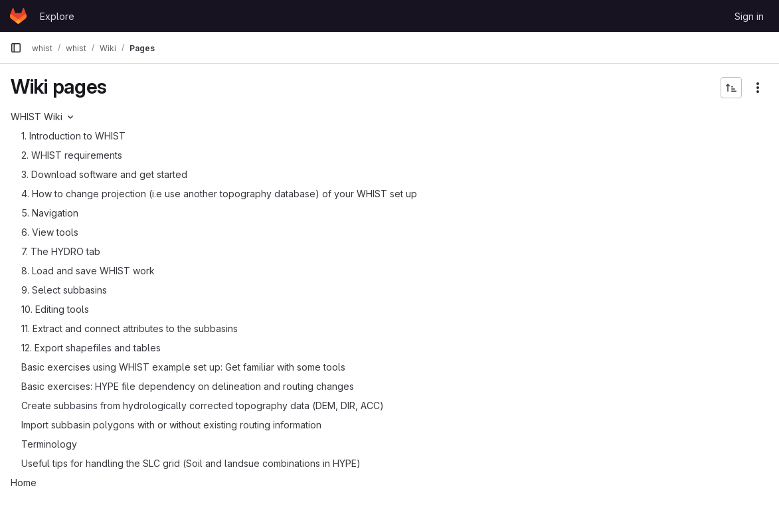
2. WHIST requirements (72, 155)
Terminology (49, 444)
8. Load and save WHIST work (88, 271)
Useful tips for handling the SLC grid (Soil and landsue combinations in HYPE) (191, 463)
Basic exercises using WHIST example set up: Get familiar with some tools (183, 367)
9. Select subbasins (64, 290)
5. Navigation (50, 213)
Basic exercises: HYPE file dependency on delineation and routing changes (188, 386)
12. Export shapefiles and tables (91, 348)
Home (24, 483)
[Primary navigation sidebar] (16, 48)
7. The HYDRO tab (61, 251)
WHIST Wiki (37, 117)
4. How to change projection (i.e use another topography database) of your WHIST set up (219, 194)
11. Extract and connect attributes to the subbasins (130, 328)
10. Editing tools (55, 309)
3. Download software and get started (104, 174)
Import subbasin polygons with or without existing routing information (171, 425)
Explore (57, 16)
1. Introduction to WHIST (73, 136)
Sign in (749, 16)
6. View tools (50, 232)
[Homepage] (18, 16)
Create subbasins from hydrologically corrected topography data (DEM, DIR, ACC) (203, 405)
